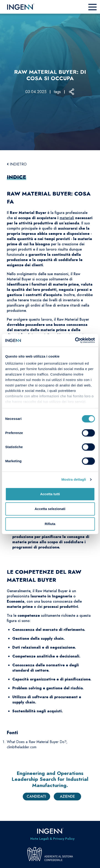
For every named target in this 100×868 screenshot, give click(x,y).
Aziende (67, 796)
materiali (67, 218)
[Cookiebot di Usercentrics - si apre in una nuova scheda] (75, 340)
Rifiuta (50, 524)
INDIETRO (17, 164)
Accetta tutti (50, 494)
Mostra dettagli (74, 479)
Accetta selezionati (50, 509)
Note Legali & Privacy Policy (52, 839)
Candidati (36, 796)
